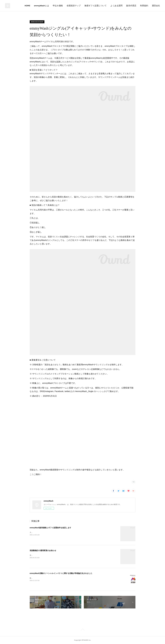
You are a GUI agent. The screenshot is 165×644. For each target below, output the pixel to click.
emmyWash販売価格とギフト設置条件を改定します (50, 528)
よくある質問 (116, 6)
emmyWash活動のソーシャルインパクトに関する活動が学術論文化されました (61, 573)
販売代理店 (131, 6)
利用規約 (144, 6)
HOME (27, 6)
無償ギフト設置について (96, 6)
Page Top (83, 630)
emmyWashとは (41, 6)
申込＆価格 (58, 6)
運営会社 (156, 6)
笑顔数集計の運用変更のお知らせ (43, 550)
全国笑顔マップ (74, 6)
